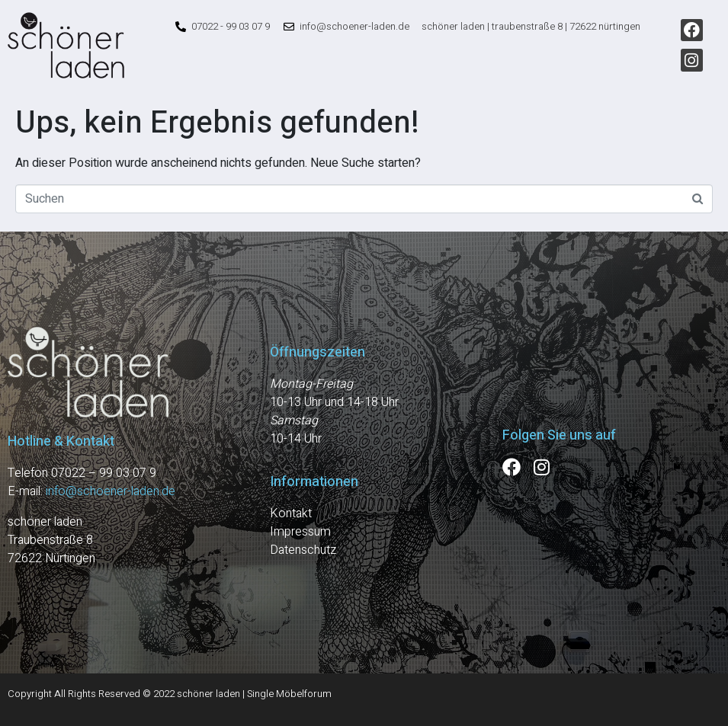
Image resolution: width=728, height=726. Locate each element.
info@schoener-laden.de (111, 491)
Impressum (300, 532)
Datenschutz (303, 550)
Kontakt (291, 513)
